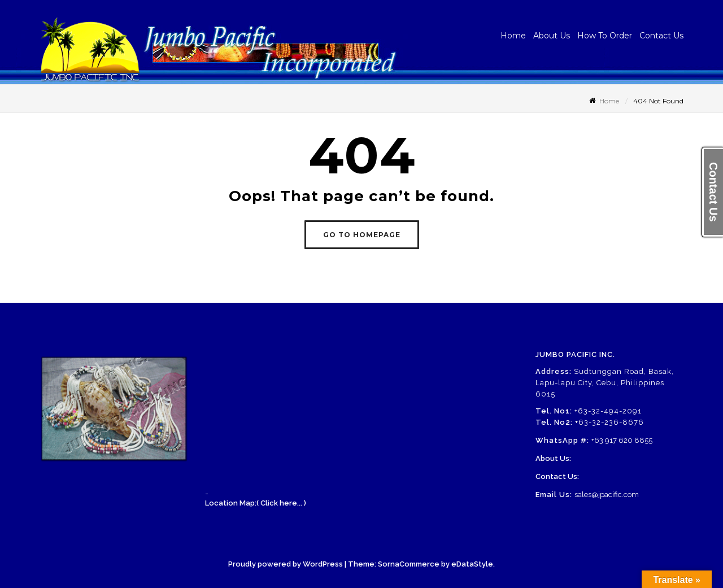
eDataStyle (472, 564)
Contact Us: (557, 476)
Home (513, 36)
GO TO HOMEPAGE (362, 235)
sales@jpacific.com (607, 495)
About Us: (553, 458)
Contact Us (661, 36)
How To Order (605, 36)
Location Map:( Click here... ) (256, 503)
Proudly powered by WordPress (286, 564)
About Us (552, 36)
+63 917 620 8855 (622, 440)
